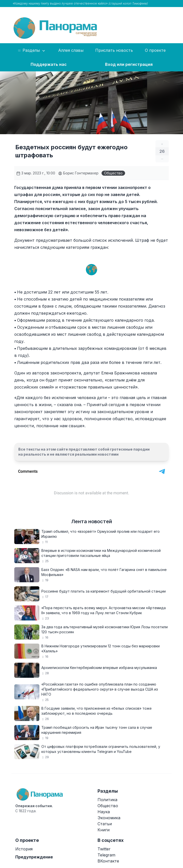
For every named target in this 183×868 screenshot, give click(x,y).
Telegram (106, 855)
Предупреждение (34, 857)
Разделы (32, 51)
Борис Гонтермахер (78, 173)
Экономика (109, 818)
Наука (104, 812)
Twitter (104, 849)
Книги (104, 830)
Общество (113, 173)
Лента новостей (92, 521)
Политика (107, 800)
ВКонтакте (108, 861)
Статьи (105, 824)
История (24, 849)
